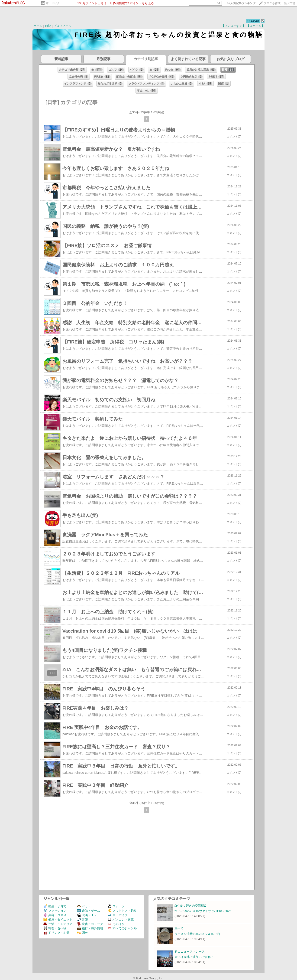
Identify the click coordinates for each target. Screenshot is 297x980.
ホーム (38, 26)
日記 (48, 26)
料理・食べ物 (55, 928)
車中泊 (179, 929)
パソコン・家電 (121, 920)
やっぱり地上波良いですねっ (194, 957)
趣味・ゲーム (89, 911)
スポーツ (116, 906)
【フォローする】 (233, 26)
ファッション (55, 911)
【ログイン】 (255, 26)
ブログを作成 (272, 3)
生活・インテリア (58, 924)
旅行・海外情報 (90, 928)
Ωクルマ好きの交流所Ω (190, 906)
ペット (84, 906)
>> (241, 3)
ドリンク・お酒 (56, 933)
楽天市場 (290, 3)
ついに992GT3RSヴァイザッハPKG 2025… (205, 911)
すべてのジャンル (122, 928)
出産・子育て (55, 906)
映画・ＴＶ (87, 915)
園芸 (82, 933)
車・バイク (53, 3)
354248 (253, 21)
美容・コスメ (55, 915)
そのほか (116, 924)
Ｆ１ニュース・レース (190, 952)
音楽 (82, 920)
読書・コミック (90, 924)
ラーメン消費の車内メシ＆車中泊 (197, 934)
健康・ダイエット (58, 920)
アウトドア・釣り (122, 911)
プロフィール (62, 26)
